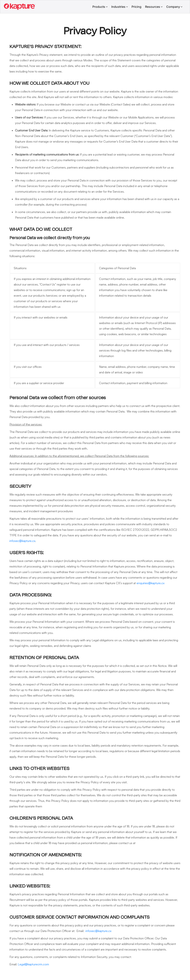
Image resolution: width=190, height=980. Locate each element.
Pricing (136, 7)
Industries (118, 7)
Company (173, 7)
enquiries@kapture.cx (150, 583)
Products (99, 7)
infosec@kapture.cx (22, 541)
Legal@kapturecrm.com (33, 964)
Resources (153, 7)
